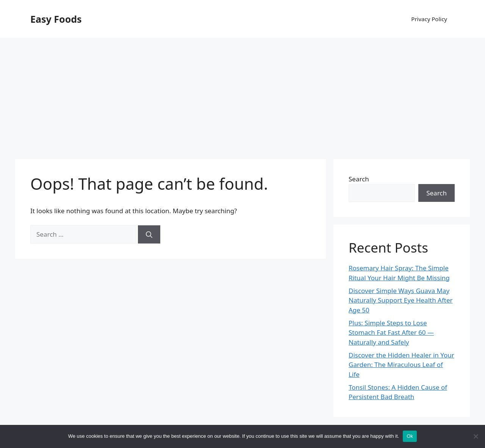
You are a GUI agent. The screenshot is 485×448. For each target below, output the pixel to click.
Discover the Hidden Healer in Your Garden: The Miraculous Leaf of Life (401, 365)
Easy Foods (56, 19)
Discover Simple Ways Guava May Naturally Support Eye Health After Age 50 (401, 300)
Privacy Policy (429, 19)
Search (359, 179)
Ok (410, 436)
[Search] (149, 234)
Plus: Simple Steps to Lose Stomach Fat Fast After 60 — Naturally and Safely (391, 332)
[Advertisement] (242, 95)
